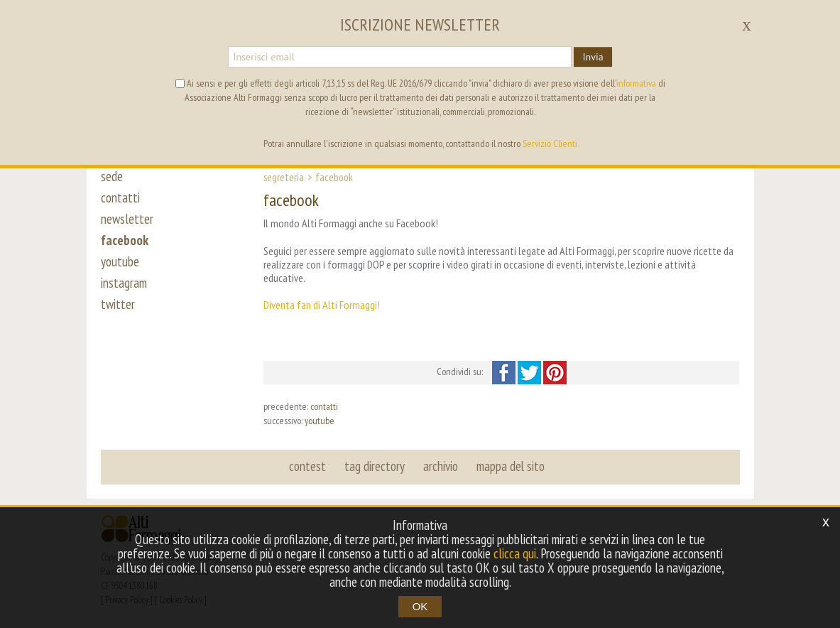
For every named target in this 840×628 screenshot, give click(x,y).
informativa (636, 83)
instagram (124, 283)
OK (420, 606)
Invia (593, 57)
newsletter (127, 219)
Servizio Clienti (550, 144)
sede (112, 176)
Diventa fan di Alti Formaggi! (322, 305)
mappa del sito (511, 466)
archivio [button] (441, 466)
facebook (125, 240)
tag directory (375, 466)
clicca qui (515, 553)
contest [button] (307, 466)
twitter (118, 304)
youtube (120, 261)
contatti (120, 197)
